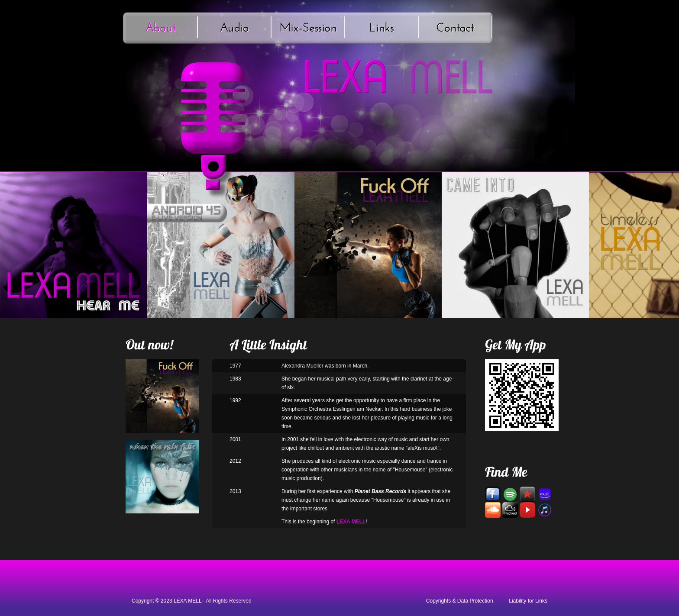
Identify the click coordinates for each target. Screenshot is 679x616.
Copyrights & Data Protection (460, 601)
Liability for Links (528, 601)
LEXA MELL (188, 601)
